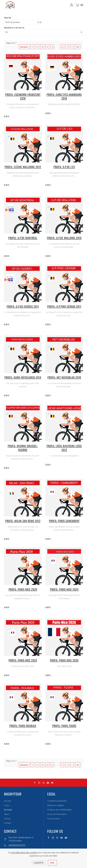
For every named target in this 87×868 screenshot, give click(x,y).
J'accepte (39, 863)
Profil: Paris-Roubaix (23, 726)
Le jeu (7, 805)
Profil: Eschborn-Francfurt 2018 (23, 96)
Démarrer (24, 47)
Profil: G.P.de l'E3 (64, 167)
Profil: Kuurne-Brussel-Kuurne (23, 448)
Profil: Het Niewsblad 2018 (64, 377)
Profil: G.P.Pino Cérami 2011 (64, 306)
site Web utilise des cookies (24, 853)
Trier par (8, 18)
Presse (7, 819)
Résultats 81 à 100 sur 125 (14, 28)
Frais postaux (54, 819)
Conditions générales (57, 801)
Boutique (8, 810)
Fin (78, 47)
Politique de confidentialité (59, 810)
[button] (82, 5)
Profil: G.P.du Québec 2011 (23, 306)
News (7, 814)
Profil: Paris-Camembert (64, 521)
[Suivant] (72, 47)
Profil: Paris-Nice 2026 (64, 660)
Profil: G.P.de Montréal (23, 238)
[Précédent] (32, 47)
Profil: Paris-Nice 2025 (23, 660)
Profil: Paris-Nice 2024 (64, 589)
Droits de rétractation (57, 814)
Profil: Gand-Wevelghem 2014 (23, 377)
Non (52, 863)
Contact (8, 823)
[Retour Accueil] (10, 5)
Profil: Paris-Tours (64, 726)
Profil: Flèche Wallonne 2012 (23, 167)
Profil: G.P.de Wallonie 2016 (64, 238)
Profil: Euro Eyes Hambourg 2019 (64, 96)
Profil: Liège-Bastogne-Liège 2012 (64, 448)
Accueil (7, 801)
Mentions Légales (55, 805)
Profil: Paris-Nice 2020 (23, 589)
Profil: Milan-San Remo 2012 (23, 521)
